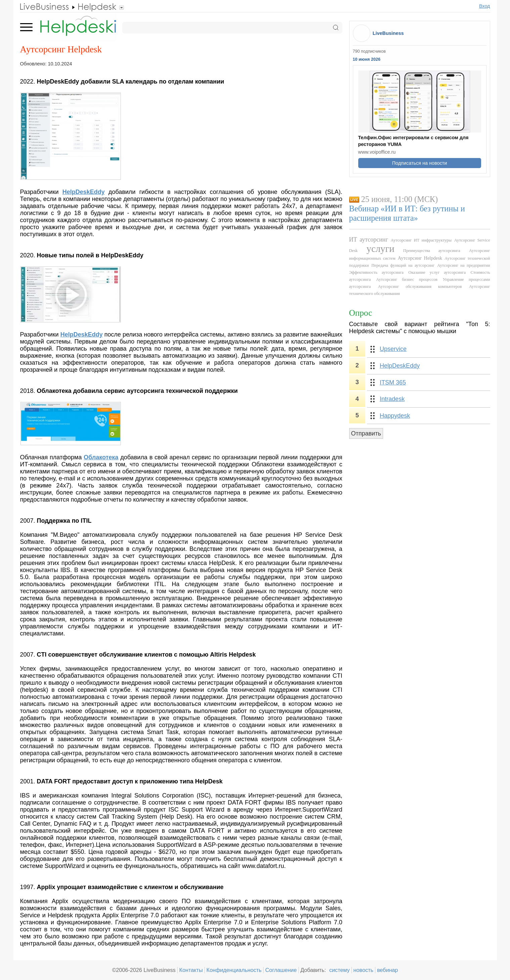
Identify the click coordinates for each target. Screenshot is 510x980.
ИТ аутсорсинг (369, 240)
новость (363, 970)
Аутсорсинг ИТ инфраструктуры (421, 240)
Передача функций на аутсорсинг (403, 265)
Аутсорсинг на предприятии (463, 265)
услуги (381, 249)
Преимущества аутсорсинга (432, 251)
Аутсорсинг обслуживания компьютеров (420, 287)
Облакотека (101, 457)
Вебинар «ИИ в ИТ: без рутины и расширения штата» (407, 213)
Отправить (366, 433)
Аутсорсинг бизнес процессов (407, 279)
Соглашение (281, 970)
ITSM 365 (393, 382)
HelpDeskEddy (400, 366)
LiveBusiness (388, 33)
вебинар (388, 970)
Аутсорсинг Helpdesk (420, 258)
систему (340, 970)
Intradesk (392, 399)
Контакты (191, 970)
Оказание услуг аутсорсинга (437, 272)
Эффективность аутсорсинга (376, 272)
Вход (485, 6)
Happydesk (395, 416)
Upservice (393, 349)
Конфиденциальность (234, 970)
